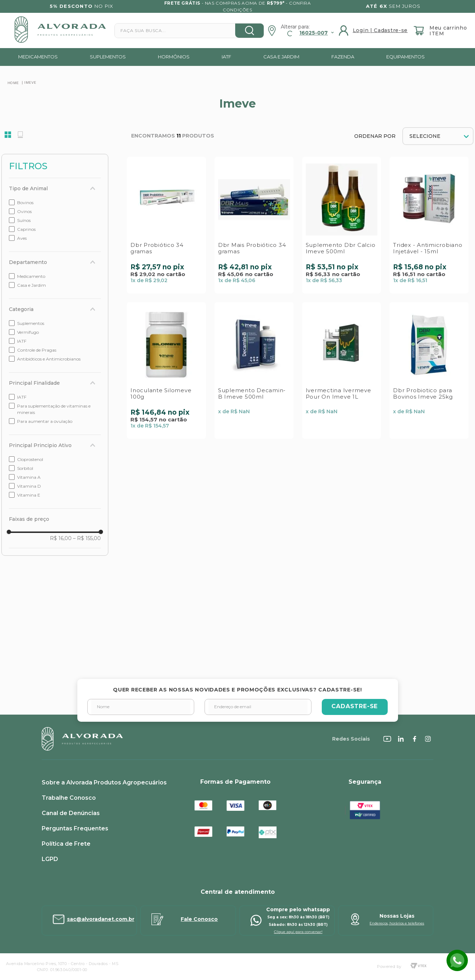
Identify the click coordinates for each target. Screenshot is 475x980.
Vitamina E (29, 495)
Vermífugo (28, 332)
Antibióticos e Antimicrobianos (49, 359)
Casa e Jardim (32, 285)
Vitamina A (29, 477)
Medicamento (31, 276)
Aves (22, 238)
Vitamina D (29, 486)
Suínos (24, 220)
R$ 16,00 (61, 538)
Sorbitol (25, 468)
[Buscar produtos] (249, 31)
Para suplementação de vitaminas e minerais (54, 409)
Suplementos (31, 323)
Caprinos (26, 229)
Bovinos (25, 203)
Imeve (30, 82)
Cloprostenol (30, 459)
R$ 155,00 (87, 538)
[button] (55, 188)
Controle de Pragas (37, 350)
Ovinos (24, 211)
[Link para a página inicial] (13, 83)
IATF (22, 341)
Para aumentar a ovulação (45, 421)
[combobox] (189, 31)
